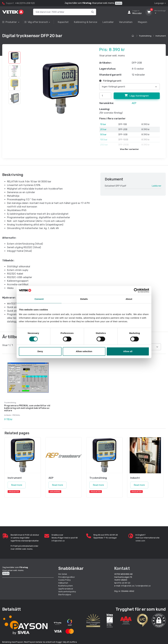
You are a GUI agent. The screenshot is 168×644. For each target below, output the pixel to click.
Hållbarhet (63, 583)
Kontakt (122, 568)
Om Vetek (63, 574)
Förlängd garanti (110, 81)
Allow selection (84, 351)
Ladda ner (157, 186)
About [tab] (129, 299)
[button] (159, 620)
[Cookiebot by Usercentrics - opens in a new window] (136, 290)
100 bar (104, 140)
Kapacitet (63, 22)
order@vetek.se (143, 586)
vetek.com (140, 541)
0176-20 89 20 (124, 583)
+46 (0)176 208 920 (25, 3)
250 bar (104, 145)
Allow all (128, 351)
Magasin (143, 22)
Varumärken (126, 22)
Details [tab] (84, 299)
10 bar (103, 124)
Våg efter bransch (36, 22)
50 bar (103, 135)
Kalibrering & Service (86, 22)
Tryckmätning (145, 36)
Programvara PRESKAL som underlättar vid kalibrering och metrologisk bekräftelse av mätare (27, 408)
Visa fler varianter (129, 149)
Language (159, 3)
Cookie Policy (64, 580)
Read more (17, 485)
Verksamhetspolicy (67, 592)
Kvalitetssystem (66, 586)
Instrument (161, 36)
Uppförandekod (66, 589)
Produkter (10, 22)
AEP (134, 103)
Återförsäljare (65, 595)
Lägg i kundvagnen (137, 96)
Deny (40, 351)
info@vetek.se (58, 541)
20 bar (103, 129)
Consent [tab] (39, 299)
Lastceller (108, 22)
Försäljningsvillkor (67, 577)
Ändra (119, 3)
